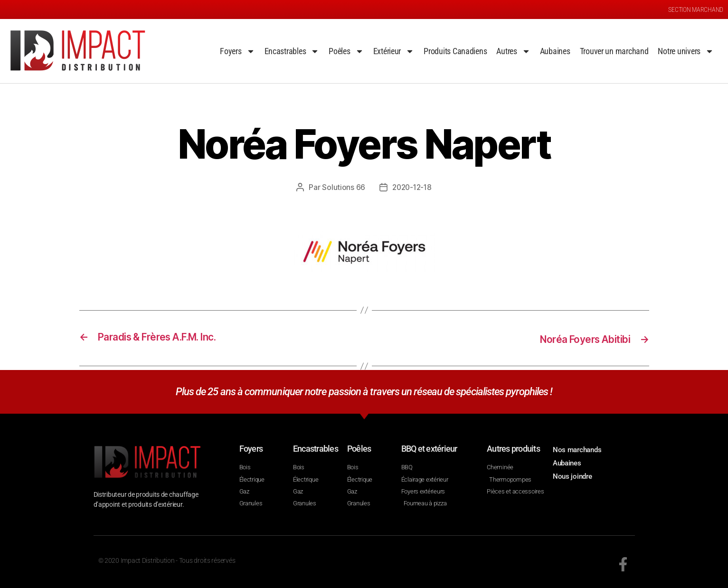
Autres (513, 51)
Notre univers (686, 51)
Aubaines (555, 51)
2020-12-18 (412, 187)
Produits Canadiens (455, 51)
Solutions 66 (342, 187)
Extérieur (394, 51)
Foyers (237, 51)
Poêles (346, 51)
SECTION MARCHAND (696, 9)
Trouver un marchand (614, 51)
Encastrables (292, 51)
